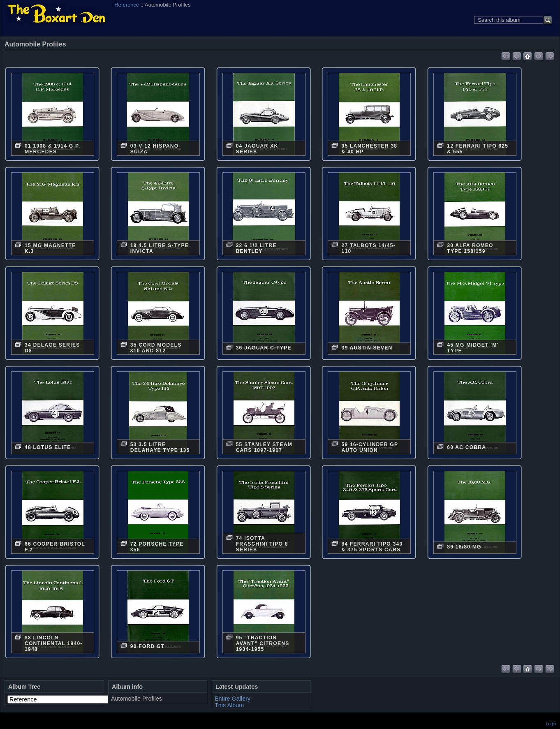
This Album (229, 705)
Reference (127, 5)
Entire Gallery (233, 699)
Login (551, 724)
